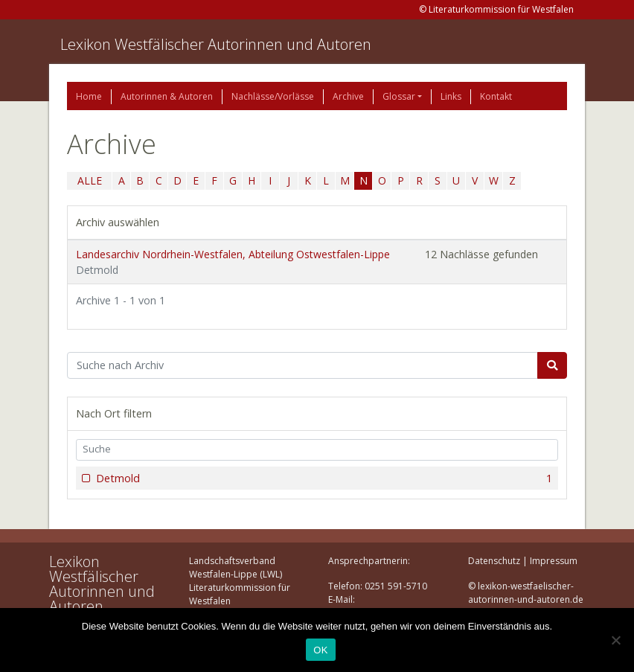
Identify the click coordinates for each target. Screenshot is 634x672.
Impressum (554, 561)
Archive (348, 96)
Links (451, 96)
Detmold (323, 479)
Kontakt (496, 96)
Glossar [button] (399, 96)
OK (320, 650)
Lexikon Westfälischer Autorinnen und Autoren (216, 44)
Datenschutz (494, 561)
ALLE (90, 180)
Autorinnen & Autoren (167, 96)
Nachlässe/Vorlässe (273, 96)
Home (89, 96)
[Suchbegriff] (302, 365)
